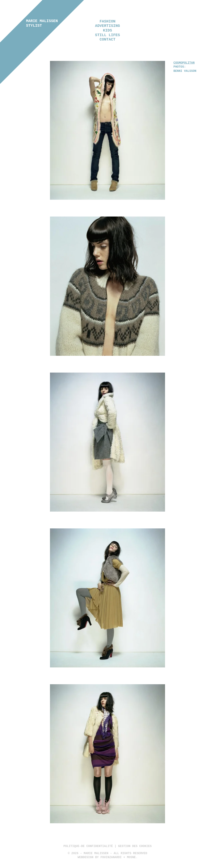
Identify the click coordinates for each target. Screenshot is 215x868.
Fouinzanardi (111, 857)
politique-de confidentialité (88, 846)
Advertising (108, 26)
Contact (107, 39)
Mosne (131, 857)
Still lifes (108, 35)
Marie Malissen (42, 23)
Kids (107, 30)
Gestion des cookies (135, 846)
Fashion (107, 21)
